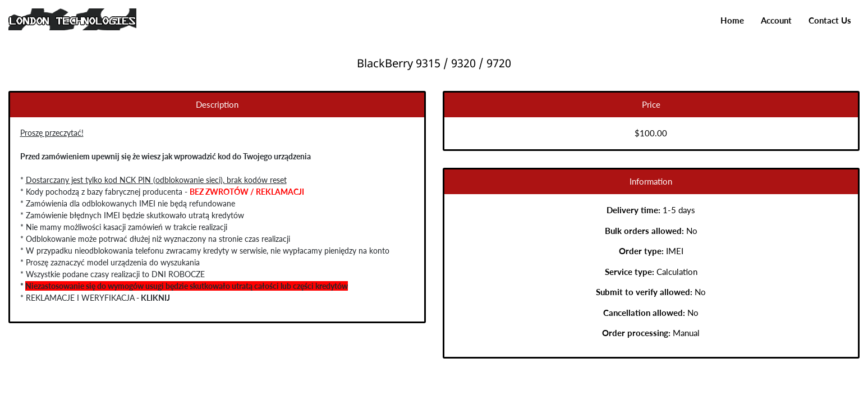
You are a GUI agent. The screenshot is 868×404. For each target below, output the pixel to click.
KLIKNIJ (154, 298)
